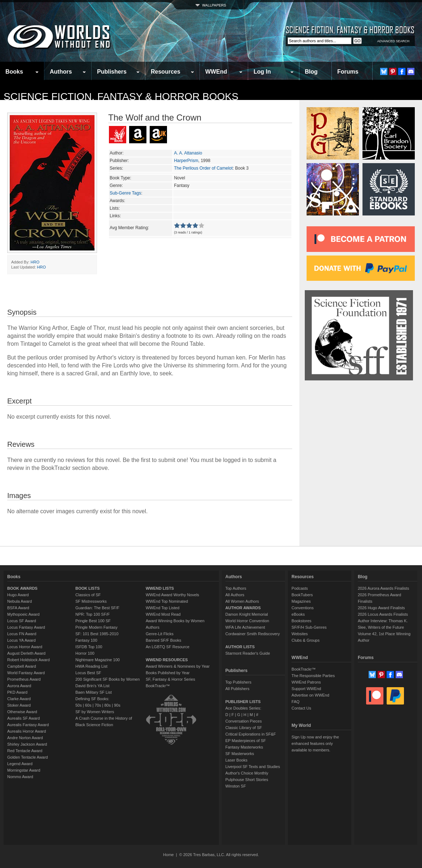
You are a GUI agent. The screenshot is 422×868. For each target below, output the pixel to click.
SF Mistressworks (91, 601)
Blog (311, 72)
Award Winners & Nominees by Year (178, 666)
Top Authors (236, 588)
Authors (61, 72)
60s (88, 705)
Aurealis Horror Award (27, 731)
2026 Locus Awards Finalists (383, 614)
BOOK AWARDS (22, 588)
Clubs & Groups (305, 640)
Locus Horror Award (25, 647)
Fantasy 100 (86, 640)
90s (117, 705)
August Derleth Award (26, 653)
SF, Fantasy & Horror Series (170, 679)
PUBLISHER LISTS (243, 702)
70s (98, 705)
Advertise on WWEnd (310, 695)
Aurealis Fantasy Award (28, 725)
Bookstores (301, 621)
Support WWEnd (306, 689)
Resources (166, 72)
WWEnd (216, 72)
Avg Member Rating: (129, 228)
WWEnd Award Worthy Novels (172, 595)
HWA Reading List (91, 666)
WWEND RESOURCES (167, 660)
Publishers (112, 72)
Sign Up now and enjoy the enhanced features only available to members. (315, 743)
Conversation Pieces (244, 721)
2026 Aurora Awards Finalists (383, 588)
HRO (35, 262)
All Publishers (238, 689)
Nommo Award (20, 777)
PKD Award (17, 692)
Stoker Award (19, 705)
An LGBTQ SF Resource (168, 647)
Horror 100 (85, 653)
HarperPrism (186, 161)
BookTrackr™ (158, 686)
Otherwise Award (22, 712)
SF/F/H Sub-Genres (309, 627)
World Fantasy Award (26, 673)
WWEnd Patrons (306, 682)
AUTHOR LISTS (240, 647)
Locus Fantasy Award (26, 627)
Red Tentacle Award (25, 751)
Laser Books (236, 760)
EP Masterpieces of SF (246, 741)
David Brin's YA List (93, 686)
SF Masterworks (240, 754)
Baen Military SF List (94, 692)
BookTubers (302, 595)
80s (107, 705)
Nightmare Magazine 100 (98, 660)
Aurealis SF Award (23, 718)
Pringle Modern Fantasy (96, 627)
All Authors (235, 595)
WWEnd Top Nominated (167, 601)
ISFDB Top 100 (89, 647)
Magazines (301, 601)
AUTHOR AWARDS (243, 608)
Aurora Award (19, 686)
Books (14, 72)
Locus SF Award (22, 621)
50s (79, 705)
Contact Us (301, 708)
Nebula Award (19, 601)
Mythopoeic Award (23, 614)
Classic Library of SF (244, 728)
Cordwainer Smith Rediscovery (253, 634)
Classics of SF (88, 595)
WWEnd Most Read (163, 614)
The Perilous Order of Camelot (203, 168)
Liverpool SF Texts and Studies (253, 767)
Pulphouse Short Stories (247, 780)
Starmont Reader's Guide (248, 653)
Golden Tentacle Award (28, 757)
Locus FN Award (22, 634)
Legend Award (20, 764)
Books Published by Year (168, 673)
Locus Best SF (88, 673)
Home (168, 855)
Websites (300, 634)
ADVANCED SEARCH (393, 41)
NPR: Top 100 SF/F (93, 614)
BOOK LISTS (87, 588)
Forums (348, 72)
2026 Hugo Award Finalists (381, 608)
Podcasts (300, 588)
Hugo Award (18, 595)
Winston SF (236, 786)
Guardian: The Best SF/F (97, 608)
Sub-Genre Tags (125, 193)
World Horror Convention (247, 621)
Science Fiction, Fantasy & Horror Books (121, 97)
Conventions (302, 608)
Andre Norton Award (25, 738)
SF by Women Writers (95, 712)
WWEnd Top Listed (162, 608)
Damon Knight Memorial (247, 614)
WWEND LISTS (160, 588)
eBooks (298, 614)
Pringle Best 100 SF (93, 621)
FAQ (295, 702)
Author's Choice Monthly (247, 773)
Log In (262, 72)
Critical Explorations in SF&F (251, 734)
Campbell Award (22, 666)
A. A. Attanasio (188, 153)
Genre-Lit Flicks (160, 634)
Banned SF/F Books (163, 640)
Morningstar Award (24, 770)
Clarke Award (19, 699)
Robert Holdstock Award (28, 660)
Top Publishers (238, 682)
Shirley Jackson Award (27, 744)
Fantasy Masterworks (244, 747)
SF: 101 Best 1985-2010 (97, 634)
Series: (116, 168)
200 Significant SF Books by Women (107, 679)
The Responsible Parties (313, 676)
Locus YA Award (21, 640)
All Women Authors (242, 601)
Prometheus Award (24, 679)
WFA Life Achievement (245, 627)
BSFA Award (18, 608)
